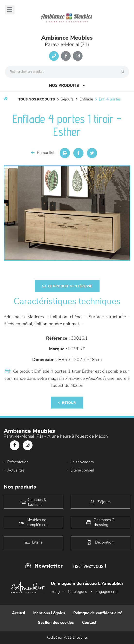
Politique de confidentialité (98, 613)
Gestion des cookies (56, 623)
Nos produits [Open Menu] (67, 86)
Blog (56, 592)
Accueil (18, 613)
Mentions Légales (49, 613)
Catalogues (78, 592)
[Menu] (10, 10)
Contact (89, 623)
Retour (67, 403)
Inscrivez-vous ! (89, 566)
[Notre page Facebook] (66, 56)
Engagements (107, 592)
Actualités (16, 470)
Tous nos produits (37, 100)
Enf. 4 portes (110, 99)
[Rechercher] (124, 72)
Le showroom (82, 462)
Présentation (18, 462)
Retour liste (44, 153)
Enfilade (86, 99)
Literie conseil (82, 470)
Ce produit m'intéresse (67, 286)
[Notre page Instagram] (78, 56)
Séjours (67, 99)
